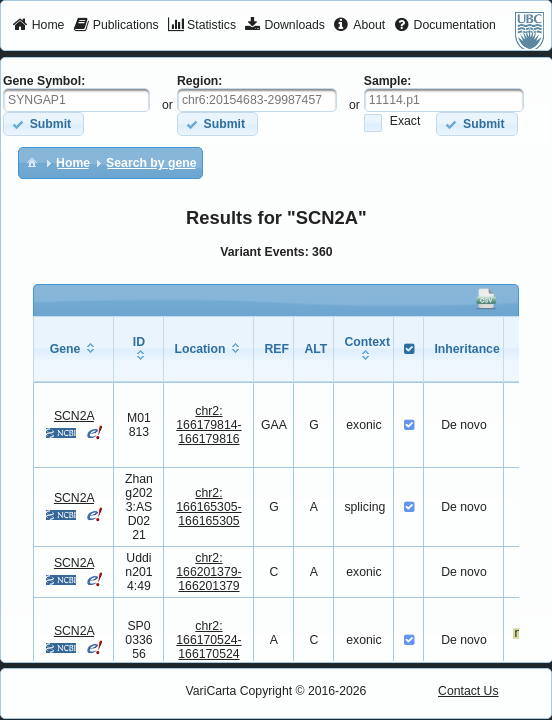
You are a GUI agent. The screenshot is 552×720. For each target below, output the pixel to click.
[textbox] (76, 100)
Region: (200, 81)
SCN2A (74, 416)
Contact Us (468, 691)
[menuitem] (38, 26)
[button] (43, 123)
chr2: (208, 425)
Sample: (388, 81)
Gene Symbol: (44, 81)
